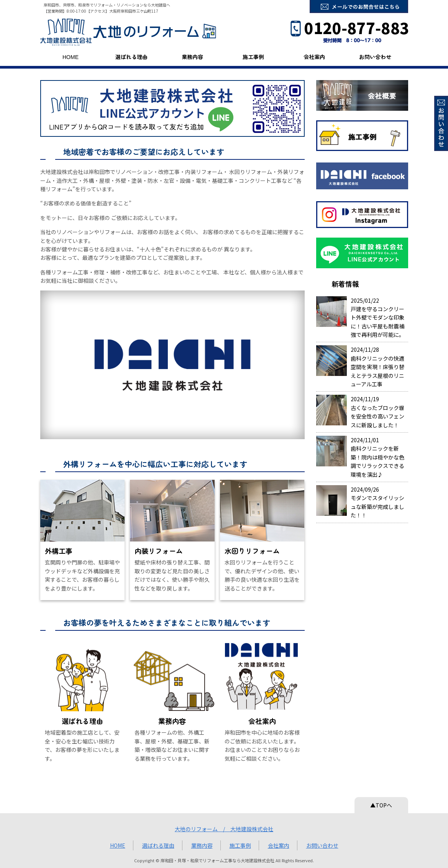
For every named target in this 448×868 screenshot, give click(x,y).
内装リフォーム (159, 551)
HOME (71, 57)
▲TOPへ (381, 805)
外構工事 (59, 551)
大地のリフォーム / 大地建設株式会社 (224, 829)
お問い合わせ (375, 57)
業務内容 (192, 57)
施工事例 (253, 57)
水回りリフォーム (252, 551)
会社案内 (314, 57)
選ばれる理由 (131, 57)
